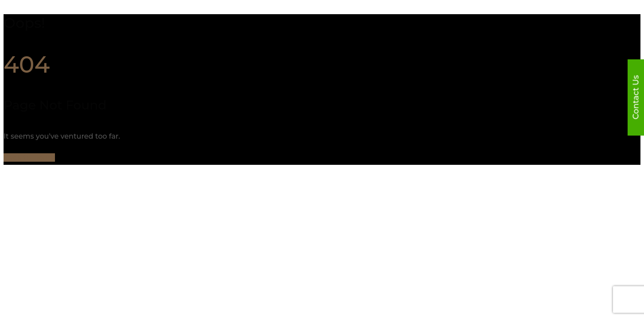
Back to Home (29, 158)
